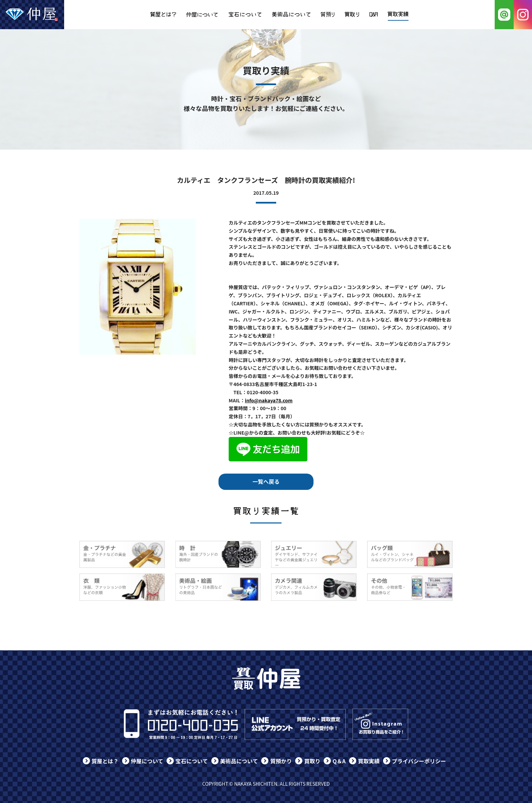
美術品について (239, 761)
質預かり (281, 761)
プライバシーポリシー (419, 761)
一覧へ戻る (266, 481)
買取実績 (369, 761)
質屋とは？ (105, 761)
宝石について (192, 761)
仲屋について (147, 761)
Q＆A (339, 761)
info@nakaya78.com (269, 400)
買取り (312, 761)
